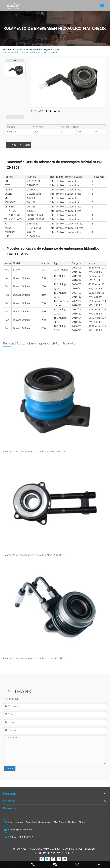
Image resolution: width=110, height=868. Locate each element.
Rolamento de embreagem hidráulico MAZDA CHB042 (34, 555)
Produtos (17, 49)
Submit (10, 768)
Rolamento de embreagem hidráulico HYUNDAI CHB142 (35, 658)
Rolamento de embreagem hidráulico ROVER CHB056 (34, 452)
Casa (9, 49)
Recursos (9, 808)
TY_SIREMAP (41, 853)
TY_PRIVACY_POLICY (61, 853)
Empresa (9, 801)
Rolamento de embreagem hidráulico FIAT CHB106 (31, 52)
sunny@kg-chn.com (17, 830)
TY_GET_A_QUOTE (18, 145)
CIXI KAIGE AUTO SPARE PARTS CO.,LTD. (52, 849)
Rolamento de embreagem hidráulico (42, 49)
